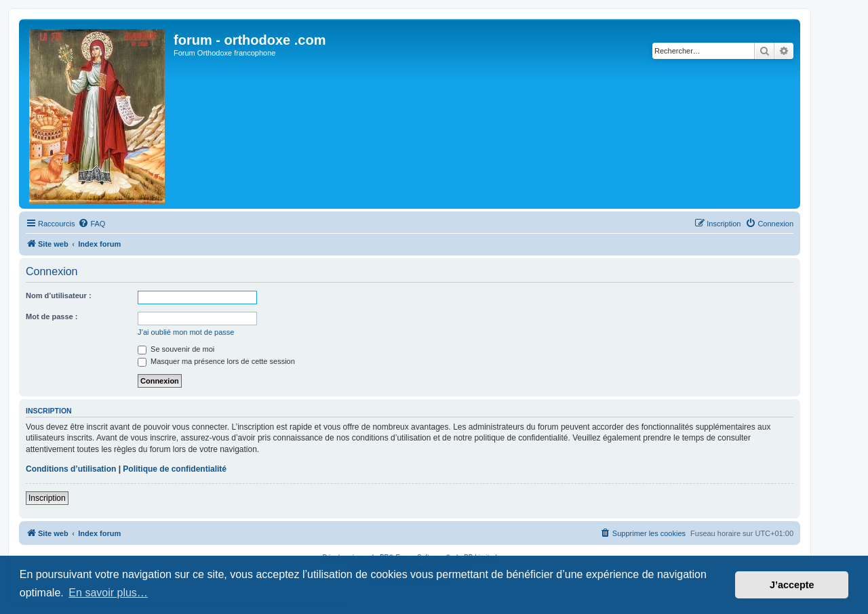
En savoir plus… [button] (108, 593)
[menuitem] (92, 224)
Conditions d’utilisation (71, 469)
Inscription (47, 498)
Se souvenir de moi (176, 349)
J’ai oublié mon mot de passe (186, 332)
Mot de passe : (52, 316)
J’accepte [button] (792, 585)
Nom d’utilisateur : (59, 295)
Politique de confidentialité (175, 469)
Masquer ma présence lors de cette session (216, 361)
